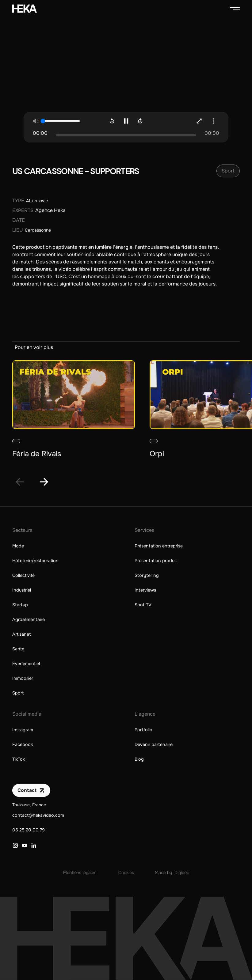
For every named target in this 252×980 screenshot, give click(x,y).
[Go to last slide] (20, 482)
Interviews (145, 590)
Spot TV (143, 605)
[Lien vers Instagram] (15, 846)
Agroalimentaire (29, 619)
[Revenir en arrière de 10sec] (112, 121)
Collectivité (23, 575)
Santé (18, 649)
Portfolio (143, 730)
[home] (25, 9)
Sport (18, 693)
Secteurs (22, 530)
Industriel (22, 590)
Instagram (23, 730)
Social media (27, 714)
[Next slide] (44, 482)
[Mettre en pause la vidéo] (126, 121)
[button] (235, 9)
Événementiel (26, 664)
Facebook (23, 744)
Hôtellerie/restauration (35, 561)
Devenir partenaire (154, 744)
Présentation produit (156, 561)
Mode (18, 546)
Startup (20, 605)
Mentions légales (80, 872)
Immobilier (23, 678)
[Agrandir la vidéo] (199, 121)
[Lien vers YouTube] (25, 846)
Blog (139, 759)
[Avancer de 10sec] (140, 121)
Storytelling (147, 575)
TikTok (19, 759)
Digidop (182, 872)
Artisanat (21, 634)
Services (144, 530)
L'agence (145, 714)
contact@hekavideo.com (38, 815)
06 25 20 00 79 (29, 830)
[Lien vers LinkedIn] (34, 846)
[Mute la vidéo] (36, 121)
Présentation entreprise (159, 546)
